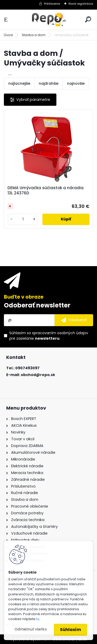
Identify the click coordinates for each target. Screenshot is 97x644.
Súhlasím (70, 630)
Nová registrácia (81, 4)
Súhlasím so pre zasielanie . (49, 336)
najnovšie (76, 83)
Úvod (8, 35)
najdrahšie (49, 83)
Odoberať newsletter (37, 305)
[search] (88, 19)
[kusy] (23, 219)
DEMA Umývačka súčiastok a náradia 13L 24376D (46, 190)
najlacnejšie (19, 83)
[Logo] (49, 20)
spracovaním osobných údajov (60, 333)
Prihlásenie (52, 4)
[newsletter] (74, 320)
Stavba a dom (34, 35)
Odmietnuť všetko (31, 629)
